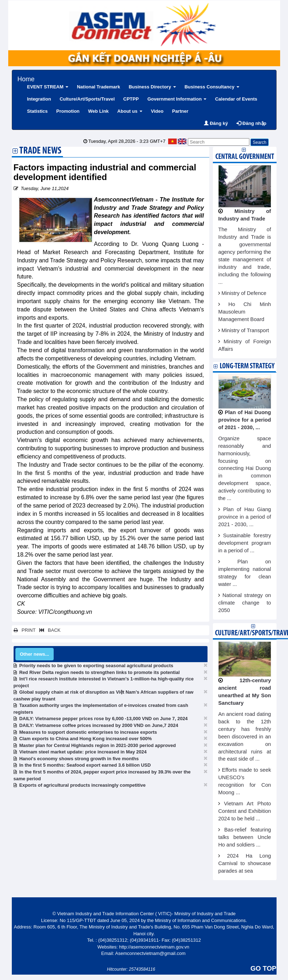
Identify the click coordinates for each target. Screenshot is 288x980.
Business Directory (152, 87)
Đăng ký (216, 123)
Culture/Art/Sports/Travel (87, 99)
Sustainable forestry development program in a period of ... (245, 543)
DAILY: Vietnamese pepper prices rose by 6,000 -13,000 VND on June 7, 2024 (104, 719)
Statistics (38, 111)
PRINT (25, 630)
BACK (49, 630)
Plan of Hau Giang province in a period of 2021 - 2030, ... (245, 517)
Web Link (98, 111)
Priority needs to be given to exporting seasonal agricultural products (96, 666)
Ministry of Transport (245, 330)
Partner (180, 111)
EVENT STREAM (48, 87)
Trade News (40, 151)
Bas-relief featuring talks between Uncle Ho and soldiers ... (245, 837)
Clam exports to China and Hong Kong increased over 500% (86, 739)
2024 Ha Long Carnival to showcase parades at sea (245, 863)
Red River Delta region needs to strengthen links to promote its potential (100, 672)
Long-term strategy (247, 366)
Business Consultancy (212, 87)
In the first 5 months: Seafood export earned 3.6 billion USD (85, 765)
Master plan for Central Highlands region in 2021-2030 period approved (98, 745)
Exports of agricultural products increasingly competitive (82, 785)
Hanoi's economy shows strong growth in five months (79, 759)
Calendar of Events (236, 99)
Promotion (68, 111)
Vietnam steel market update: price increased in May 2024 (83, 752)
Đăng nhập (252, 123)
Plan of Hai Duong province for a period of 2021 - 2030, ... (245, 420)
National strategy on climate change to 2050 (245, 603)
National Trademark (99, 87)
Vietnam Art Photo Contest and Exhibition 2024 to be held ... (245, 811)
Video (157, 111)
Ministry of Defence (244, 293)
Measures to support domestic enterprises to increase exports (88, 732)
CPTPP (131, 99)
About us (130, 111)
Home (26, 78)
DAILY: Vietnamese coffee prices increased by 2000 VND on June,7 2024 (99, 725)
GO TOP (263, 968)
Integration (39, 99)
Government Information (177, 99)
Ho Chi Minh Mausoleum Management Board (245, 312)
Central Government (245, 157)
